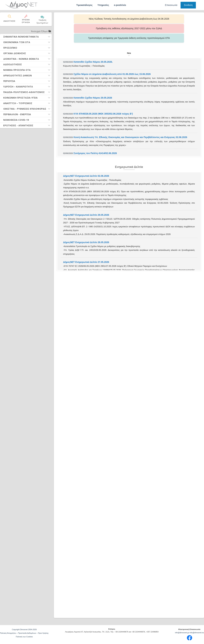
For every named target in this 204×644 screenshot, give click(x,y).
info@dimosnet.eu (197, 633)
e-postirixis (120, 5)
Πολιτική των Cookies (24, 637)
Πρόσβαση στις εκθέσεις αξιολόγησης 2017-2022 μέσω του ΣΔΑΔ (129, 19)
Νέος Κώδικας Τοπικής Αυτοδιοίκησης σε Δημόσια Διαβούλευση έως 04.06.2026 (87, 19)
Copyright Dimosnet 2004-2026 (24, 629)
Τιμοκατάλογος (84, 5)
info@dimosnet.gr (182, 633)
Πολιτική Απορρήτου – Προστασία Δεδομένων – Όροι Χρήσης (24, 633)
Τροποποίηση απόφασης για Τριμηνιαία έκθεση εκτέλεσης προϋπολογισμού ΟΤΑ (171, 19)
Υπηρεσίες (103, 5)
